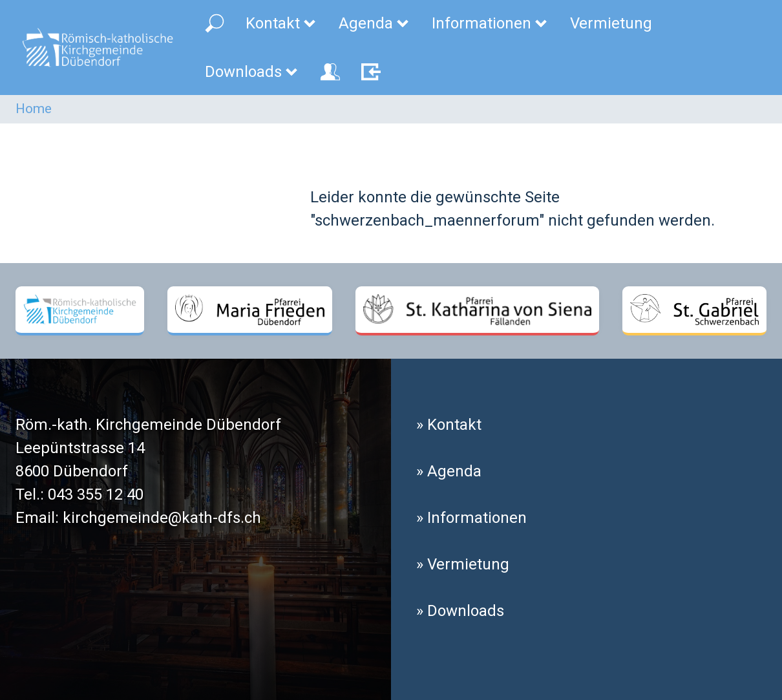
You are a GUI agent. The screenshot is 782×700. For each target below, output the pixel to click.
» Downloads (460, 611)
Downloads (252, 72)
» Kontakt (449, 425)
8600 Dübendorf (72, 471)
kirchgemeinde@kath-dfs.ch (162, 518)
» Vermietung (463, 564)
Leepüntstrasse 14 (80, 448)
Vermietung (611, 23)
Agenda (375, 23)
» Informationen (471, 518)
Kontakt (281, 23)
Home (34, 109)
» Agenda (449, 471)
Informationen (490, 23)
